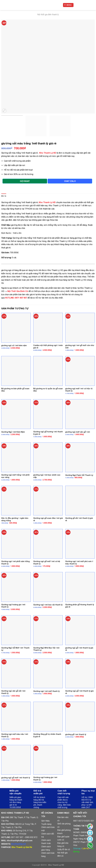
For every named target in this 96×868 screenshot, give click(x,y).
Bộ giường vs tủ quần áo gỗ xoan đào (48, 390)
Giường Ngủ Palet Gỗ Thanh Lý (79, 475)
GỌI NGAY (25, 181)
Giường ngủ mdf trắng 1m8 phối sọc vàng (15, 476)
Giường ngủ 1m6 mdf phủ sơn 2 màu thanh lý (79, 562)
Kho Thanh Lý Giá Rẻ (22, 847)
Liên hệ (85, 848)
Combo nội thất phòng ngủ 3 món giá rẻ (48, 346)
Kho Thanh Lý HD (48, 153)
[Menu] (68, 5)
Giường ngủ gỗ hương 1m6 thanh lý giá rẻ (48, 433)
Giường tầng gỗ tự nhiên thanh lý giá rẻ (47, 735)
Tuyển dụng (46, 824)
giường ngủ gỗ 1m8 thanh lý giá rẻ (79, 649)
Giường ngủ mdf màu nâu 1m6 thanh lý (15, 735)
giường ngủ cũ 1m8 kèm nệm (14, 345)
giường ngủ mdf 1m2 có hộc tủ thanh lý (79, 390)
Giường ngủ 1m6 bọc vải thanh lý (48, 605)
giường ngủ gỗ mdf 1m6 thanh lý (16, 778)
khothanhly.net (19, 844)
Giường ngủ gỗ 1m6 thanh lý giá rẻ (79, 692)
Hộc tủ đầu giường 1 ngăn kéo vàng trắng (15, 519)
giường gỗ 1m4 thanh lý (76, 734)
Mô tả (4, 196)
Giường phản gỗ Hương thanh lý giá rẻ (80, 606)
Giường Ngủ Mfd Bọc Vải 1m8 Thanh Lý (46, 649)
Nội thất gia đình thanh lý (48, 14)
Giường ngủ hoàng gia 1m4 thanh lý (45, 779)
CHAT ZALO (70, 181)
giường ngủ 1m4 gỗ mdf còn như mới (80, 346)
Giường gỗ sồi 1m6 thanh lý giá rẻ (79, 519)
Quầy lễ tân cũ (64, 849)
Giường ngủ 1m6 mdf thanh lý (46, 691)
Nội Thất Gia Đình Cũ (18, 291)
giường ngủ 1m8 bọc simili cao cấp (47, 476)
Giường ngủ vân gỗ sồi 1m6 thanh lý (13, 692)
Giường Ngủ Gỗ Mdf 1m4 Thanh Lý (15, 649)
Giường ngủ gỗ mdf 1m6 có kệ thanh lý (47, 562)
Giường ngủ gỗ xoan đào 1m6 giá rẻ (48, 519)
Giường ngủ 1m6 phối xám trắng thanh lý (15, 562)
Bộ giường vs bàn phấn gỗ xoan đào (15, 390)
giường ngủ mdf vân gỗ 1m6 (78, 432)
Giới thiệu (45, 821)
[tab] (4, 196)
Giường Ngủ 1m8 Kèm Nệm (13, 432)
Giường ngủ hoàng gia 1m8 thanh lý (13, 606)
